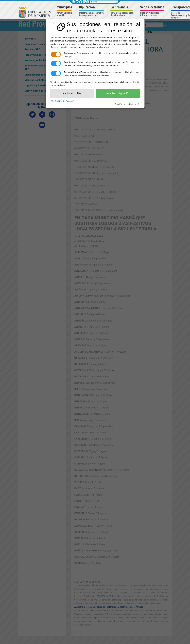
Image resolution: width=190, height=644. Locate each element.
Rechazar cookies (72, 93)
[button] (65, 11)
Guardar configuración (118, 93)
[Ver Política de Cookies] (62, 101)
